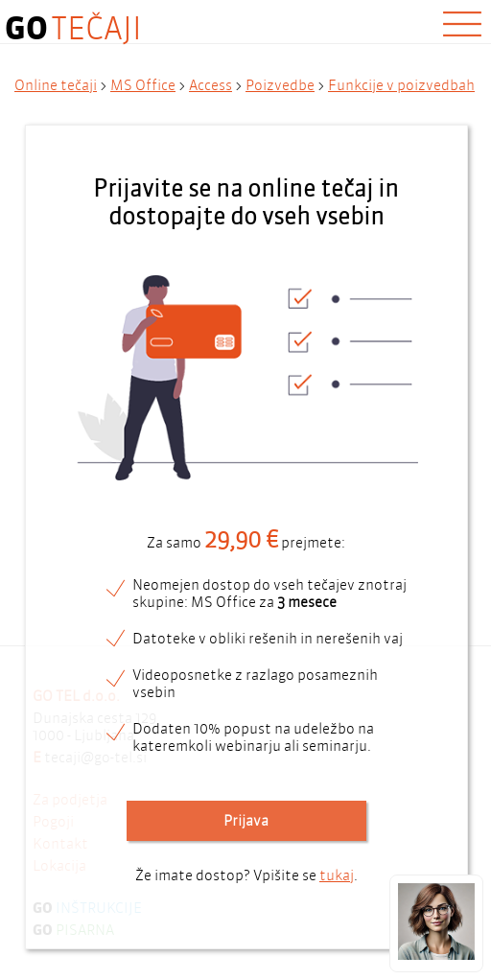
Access (210, 85)
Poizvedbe (280, 85)
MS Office (143, 85)
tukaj (337, 875)
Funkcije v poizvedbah (401, 85)
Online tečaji (56, 85)
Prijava (246, 821)
